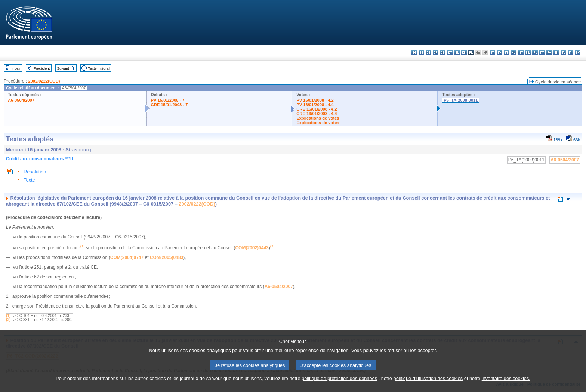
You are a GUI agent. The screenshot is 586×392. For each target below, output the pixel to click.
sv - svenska (578, 53)
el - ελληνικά (457, 53)
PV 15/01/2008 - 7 (168, 100)
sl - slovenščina (563, 53)
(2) (8, 320)
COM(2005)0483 (166, 257)
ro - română (549, 53)
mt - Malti (521, 53)
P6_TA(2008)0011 (461, 100)
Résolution (35, 172)
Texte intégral (99, 68)
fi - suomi (570, 53)
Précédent (42, 68)
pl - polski (535, 53)
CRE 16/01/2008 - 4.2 (317, 109)
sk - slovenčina (556, 53)
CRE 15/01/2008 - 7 (169, 105)
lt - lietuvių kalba (507, 53)
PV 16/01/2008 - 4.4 (315, 105)
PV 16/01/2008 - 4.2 (315, 100)
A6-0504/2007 (21, 100)
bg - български (414, 53)
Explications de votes (318, 118)
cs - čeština (428, 53)
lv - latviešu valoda (499, 53)
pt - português (542, 53)
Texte (29, 180)
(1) (8, 316)
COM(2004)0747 (127, 257)
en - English (464, 53)
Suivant (63, 68)
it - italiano (492, 53)
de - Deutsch (443, 53)
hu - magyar (514, 53)
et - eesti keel (450, 53)
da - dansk (436, 53)
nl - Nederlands (528, 53)
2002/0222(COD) (44, 81)
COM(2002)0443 (252, 248)
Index (16, 68)
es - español (421, 53)
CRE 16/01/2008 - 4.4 (317, 114)
